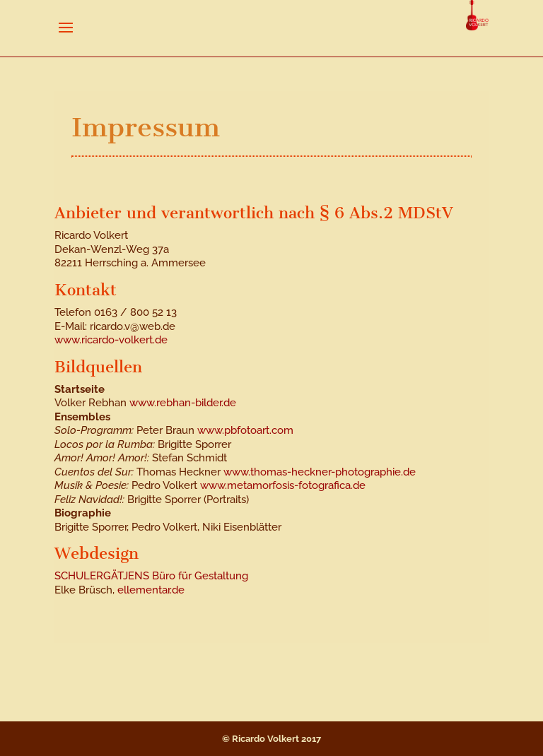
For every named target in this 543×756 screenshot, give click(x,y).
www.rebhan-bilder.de (183, 403)
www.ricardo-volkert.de (111, 340)
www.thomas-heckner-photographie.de (320, 472)
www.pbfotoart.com (245, 430)
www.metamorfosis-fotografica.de (283, 485)
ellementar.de (151, 590)
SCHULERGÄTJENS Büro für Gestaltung (151, 576)
